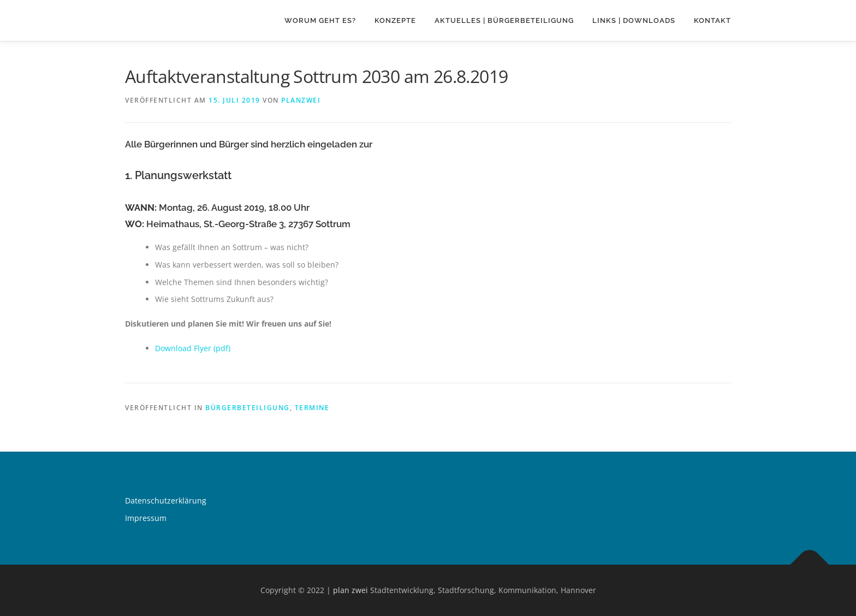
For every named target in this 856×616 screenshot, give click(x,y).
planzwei (301, 100)
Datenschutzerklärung (166, 500)
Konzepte (395, 20)
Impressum (146, 518)
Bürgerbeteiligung (248, 408)
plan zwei (350, 590)
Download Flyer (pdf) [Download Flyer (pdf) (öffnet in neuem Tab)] (193, 348)
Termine (312, 408)
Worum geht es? (320, 20)
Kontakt (712, 20)
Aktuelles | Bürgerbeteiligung (504, 20)
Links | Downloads (634, 20)
